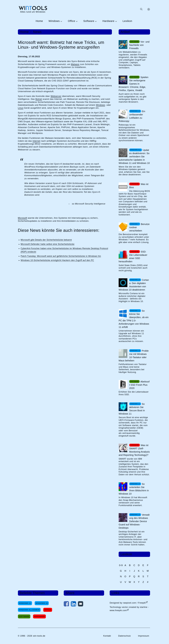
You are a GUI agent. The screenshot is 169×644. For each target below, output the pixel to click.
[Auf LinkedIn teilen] (73, 604)
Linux (21, 108)
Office (72, 21)
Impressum (144, 636)
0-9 (121, 565)
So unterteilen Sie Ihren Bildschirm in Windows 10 (134, 489)
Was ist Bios (139, 186)
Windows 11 (25, 603)
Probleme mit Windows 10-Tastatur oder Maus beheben (134, 356)
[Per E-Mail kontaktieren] (81, 604)
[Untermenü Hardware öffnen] (116, 21)
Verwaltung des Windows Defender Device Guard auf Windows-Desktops (134, 521)
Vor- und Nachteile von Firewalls (139, 45)
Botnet (39, 99)
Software (89, 21)
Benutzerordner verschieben (139, 227)
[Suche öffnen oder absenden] (141, 9)
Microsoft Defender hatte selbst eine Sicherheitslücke (48, 244)
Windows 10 (42, 603)
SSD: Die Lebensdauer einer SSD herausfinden (133, 257)
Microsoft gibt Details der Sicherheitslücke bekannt (46, 240)
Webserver (56, 96)
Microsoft (23, 218)
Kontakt (107, 636)
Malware (75, 64)
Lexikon (127, 21)
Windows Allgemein (29, 610)
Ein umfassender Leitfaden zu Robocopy (132, 116)
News (37, 32)
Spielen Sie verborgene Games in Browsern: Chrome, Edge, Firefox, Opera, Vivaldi (134, 84)
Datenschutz (124, 636)
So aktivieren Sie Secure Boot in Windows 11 (132, 409)
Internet (36, 141)
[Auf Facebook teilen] (66, 604)
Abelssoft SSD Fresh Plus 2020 (139, 385)
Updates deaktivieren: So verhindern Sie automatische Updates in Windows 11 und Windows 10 (134, 157)
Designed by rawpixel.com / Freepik (128, 603)
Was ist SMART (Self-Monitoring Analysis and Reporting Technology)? (134, 450)
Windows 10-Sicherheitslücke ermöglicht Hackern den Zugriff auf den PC (57, 260)
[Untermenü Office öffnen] (76, 21)
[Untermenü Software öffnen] (95, 21)
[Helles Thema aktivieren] (149, 9)
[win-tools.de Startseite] (33, 9)
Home (39, 21)
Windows (54, 21)
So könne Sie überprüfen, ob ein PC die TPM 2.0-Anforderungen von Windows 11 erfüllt (134, 319)
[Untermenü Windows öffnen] (61, 21)
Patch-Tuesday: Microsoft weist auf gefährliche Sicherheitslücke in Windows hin (61, 256)
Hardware (108, 21)
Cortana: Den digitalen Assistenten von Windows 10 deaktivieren (134, 285)
